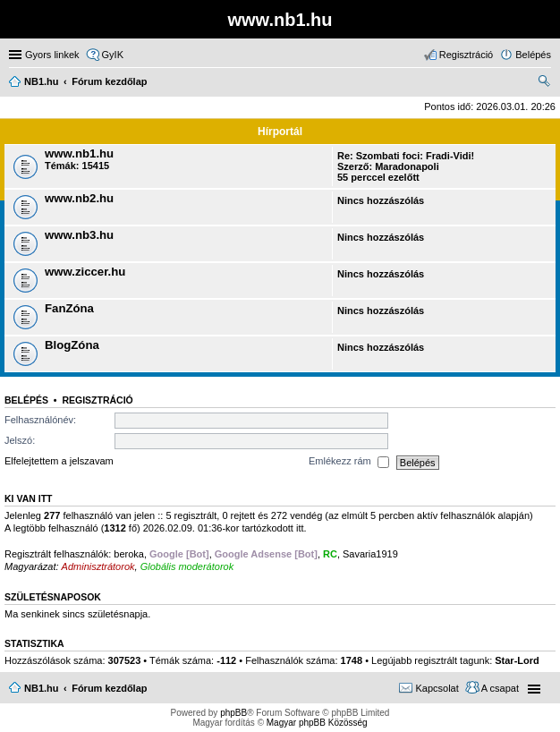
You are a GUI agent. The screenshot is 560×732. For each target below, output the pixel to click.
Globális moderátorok (187, 566)
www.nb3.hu (79, 235)
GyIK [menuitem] (113, 55)
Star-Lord (517, 660)
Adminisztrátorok (98, 566)
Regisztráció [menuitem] (467, 55)
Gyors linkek (52, 55)
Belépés (26, 400)
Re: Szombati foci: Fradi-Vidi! (406, 156)
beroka (129, 554)
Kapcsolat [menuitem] (437, 688)
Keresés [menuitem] (544, 83)
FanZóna (69, 308)
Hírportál (280, 132)
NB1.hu (42, 688)
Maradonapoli (407, 166)
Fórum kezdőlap (109, 688)
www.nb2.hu (79, 198)
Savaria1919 (370, 554)
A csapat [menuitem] (500, 688)
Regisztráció (97, 400)
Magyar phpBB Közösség (317, 723)
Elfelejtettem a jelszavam (59, 462)
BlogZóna (72, 345)
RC (330, 554)
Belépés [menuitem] (533, 55)
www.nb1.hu (79, 153)
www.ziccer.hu (85, 272)
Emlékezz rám (349, 463)
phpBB (233, 713)
